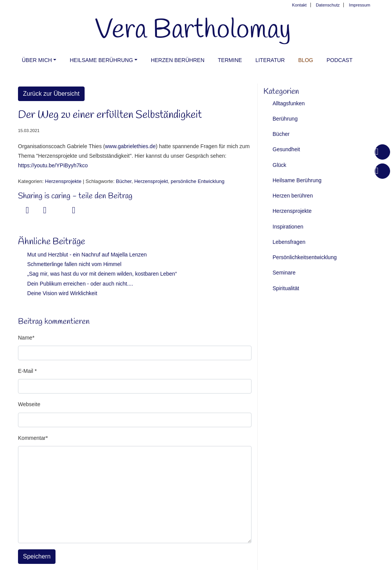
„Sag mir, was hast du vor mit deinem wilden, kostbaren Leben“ (102, 274)
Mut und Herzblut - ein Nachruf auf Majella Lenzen (87, 255)
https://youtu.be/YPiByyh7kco (53, 165)
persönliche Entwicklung (198, 181)
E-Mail (26, 371)
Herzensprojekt (151, 181)
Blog (306, 60)
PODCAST (340, 60)
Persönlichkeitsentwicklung (305, 257)
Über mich (37, 60)
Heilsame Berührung (101, 60)
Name (25, 338)
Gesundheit (286, 149)
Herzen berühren (178, 60)
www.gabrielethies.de (130, 146)
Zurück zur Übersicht (51, 94)
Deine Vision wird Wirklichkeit (62, 293)
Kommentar (32, 438)
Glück (279, 165)
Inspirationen (288, 227)
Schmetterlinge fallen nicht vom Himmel (74, 264)
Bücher (124, 181)
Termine (230, 60)
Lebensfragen (289, 242)
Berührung (285, 119)
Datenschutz (328, 5)
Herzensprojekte (63, 181)
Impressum (360, 5)
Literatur (270, 60)
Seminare (284, 273)
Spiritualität (286, 288)
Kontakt (299, 5)
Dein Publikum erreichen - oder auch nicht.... (80, 284)
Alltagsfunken (289, 103)
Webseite (29, 404)
